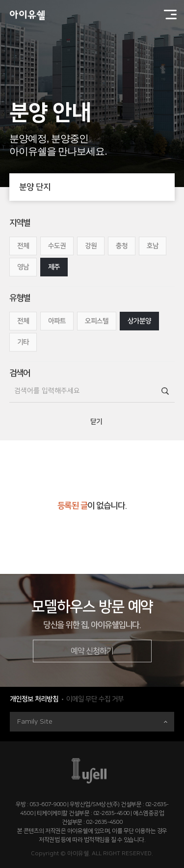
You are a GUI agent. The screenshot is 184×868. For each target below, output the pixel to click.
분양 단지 (97, 187)
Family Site (92, 722)
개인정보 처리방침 (34, 699)
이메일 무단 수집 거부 (95, 699)
